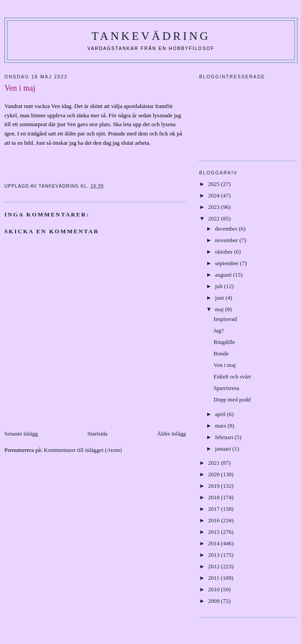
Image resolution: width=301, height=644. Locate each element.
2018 (214, 497)
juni (220, 298)
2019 (214, 486)
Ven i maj (224, 365)
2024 (214, 195)
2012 (214, 566)
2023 (214, 207)
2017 (214, 509)
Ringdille (224, 342)
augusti (224, 275)
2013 (214, 555)
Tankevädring (151, 36)
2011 (214, 578)
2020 (214, 474)
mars (222, 426)
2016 (214, 520)
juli (220, 286)
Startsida (97, 434)
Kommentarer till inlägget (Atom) (83, 450)
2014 (214, 543)
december (227, 229)
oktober (225, 252)
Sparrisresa (226, 388)
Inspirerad (225, 319)
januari (224, 449)
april (221, 414)
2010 (214, 589)
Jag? (218, 330)
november (227, 240)
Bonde (221, 353)
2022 (214, 218)
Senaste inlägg (21, 434)
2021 (214, 463)
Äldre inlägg (172, 434)
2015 (214, 532)
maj (220, 309)
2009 (214, 601)
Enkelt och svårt (232, 376)
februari (225, 437)
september (228, 263)
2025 (214, 184)
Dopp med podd (232, 399)
